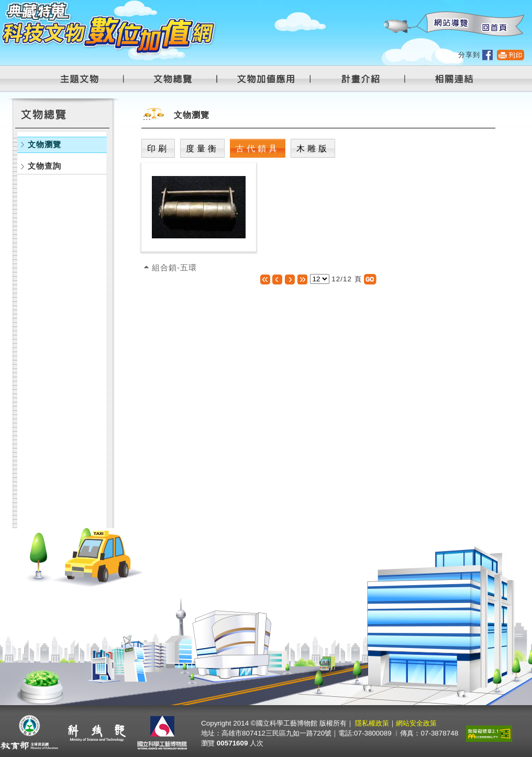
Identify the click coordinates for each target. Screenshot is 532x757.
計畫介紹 (362, 79)
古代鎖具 (258, 149)
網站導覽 (449, 24)
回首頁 (494, 24)
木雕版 (313, 149)
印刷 (158, 149)
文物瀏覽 (45, 144)
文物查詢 (45, 166)
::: (383, 6)
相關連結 (448, 79)
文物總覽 (178, 79)
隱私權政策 (372, 723)
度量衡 (202, 149)
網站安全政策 (416, 723)
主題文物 (86, 79)
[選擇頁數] (320, 279)
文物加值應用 (270, 79)
